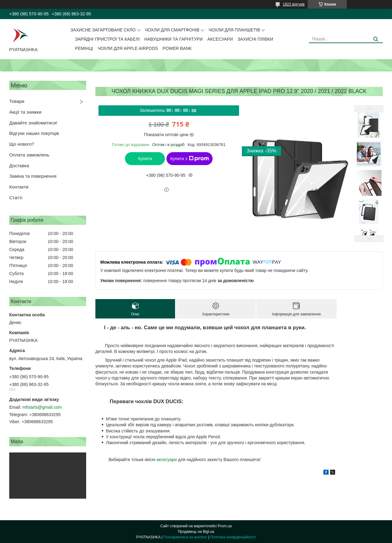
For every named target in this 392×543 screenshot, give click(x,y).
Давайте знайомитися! (33, 123)
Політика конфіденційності (233, 537)
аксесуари (166, 460)
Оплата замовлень (29, 155)
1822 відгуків (294, 4)
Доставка (19, 166)
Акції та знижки (25, 112)
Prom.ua (225, 526)
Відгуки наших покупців (34, 133)
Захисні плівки (255, 39)
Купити (145, 159)
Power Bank (177, 48)
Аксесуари (220, 39)
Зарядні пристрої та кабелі (107, 39)
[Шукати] (376, 39)
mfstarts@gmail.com (42, 407)
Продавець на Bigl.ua (196, 532)
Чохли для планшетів (234, 30)
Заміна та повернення (33, 176)
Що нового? (22, 144)
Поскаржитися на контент (185, 537)
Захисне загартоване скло (103, 30)
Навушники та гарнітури (174, 39)
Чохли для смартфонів (172, 30)
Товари (17, 101)
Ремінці (84, 48)
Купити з (189, 159)
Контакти (19, 187)
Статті (16, 198)
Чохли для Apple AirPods (128, 48)
